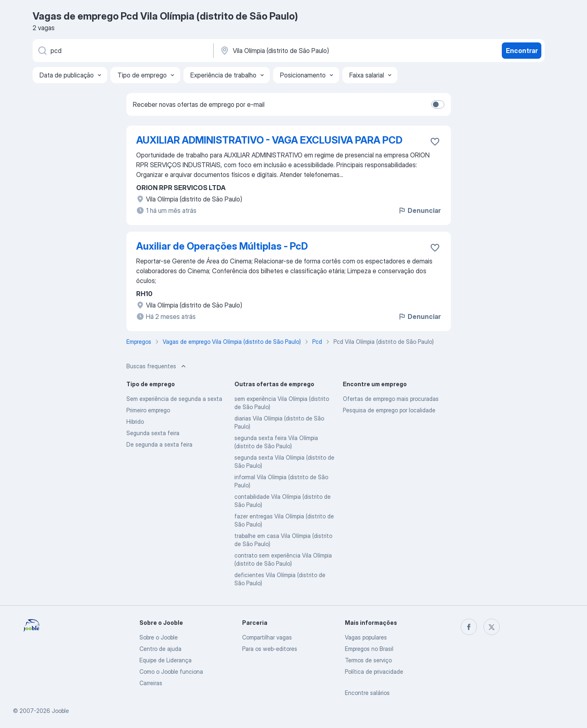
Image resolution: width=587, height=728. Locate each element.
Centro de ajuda (160, 649)
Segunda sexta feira (153, 433)
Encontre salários (367, 693)
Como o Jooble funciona (171, 672)
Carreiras (151, 683)
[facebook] (469, 627)
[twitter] (492, 627)
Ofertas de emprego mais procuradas (391, 399)
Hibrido (135, 422)
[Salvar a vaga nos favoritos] (435, 142)
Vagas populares (366, 637)
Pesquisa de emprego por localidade (389, 410)
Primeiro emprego (148, 410)
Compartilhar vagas (267, 637)
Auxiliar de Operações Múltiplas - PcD (222, 246)
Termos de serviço (368, 660)
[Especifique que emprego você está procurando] (122, 51)
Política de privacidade (374, 672)
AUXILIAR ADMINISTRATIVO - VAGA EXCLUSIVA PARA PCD (269, 140)
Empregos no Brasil (369, 649)
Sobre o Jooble (159, 637)
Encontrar (522, 51)
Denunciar (419, 210)
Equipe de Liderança (166, 660)
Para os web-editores (270, 649)
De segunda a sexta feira (159, 444)
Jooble (60, 711)
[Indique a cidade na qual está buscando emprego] (305, 51)
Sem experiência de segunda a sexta (174, 399)
